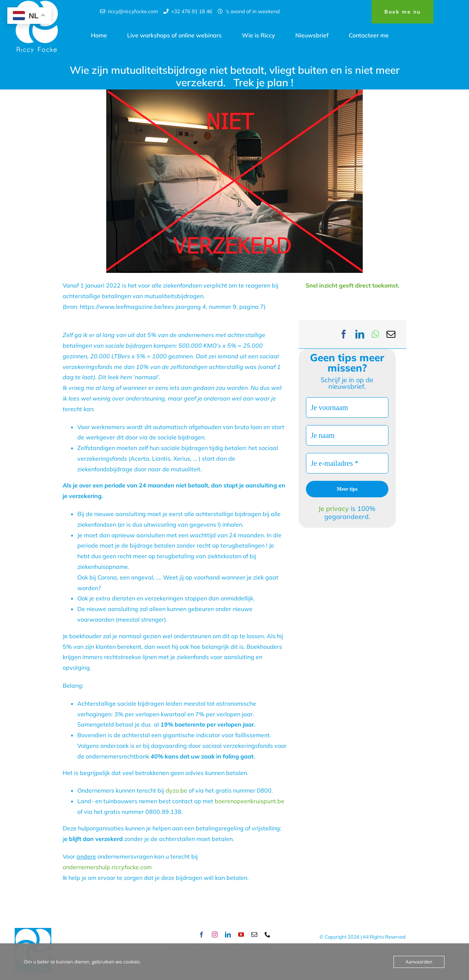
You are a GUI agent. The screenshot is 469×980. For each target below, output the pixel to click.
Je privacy (335, 509)
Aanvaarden (419, 962)
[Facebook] (344, 334)
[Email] (391, 334)
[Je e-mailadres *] (347, 463)
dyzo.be (176, 790)
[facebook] (202, 935)
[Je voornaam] (347, 407)
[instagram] (215, 935)
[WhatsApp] (375, 334)
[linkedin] (228, 935)
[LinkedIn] (360, 334)
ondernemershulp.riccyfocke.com (107, 867)
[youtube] (241, 935)
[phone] (267, 935)
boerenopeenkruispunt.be (250, 801)
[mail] (254, 935)
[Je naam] (347, 435)
